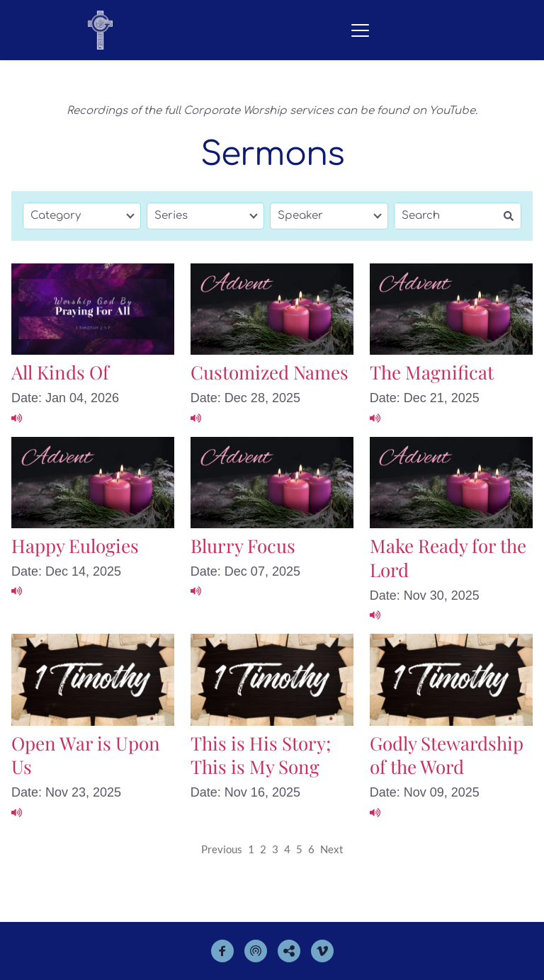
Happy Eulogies (75, 546)
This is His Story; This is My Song (261, 755)
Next (332, 849)
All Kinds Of (60, 372)
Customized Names (270, 372)
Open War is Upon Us (86, 755)
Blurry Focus (243, 546)
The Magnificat (432, 372)
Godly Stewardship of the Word (447, 755)
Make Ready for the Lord (448, 558)
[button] (360, 30)
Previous (222, 849)
